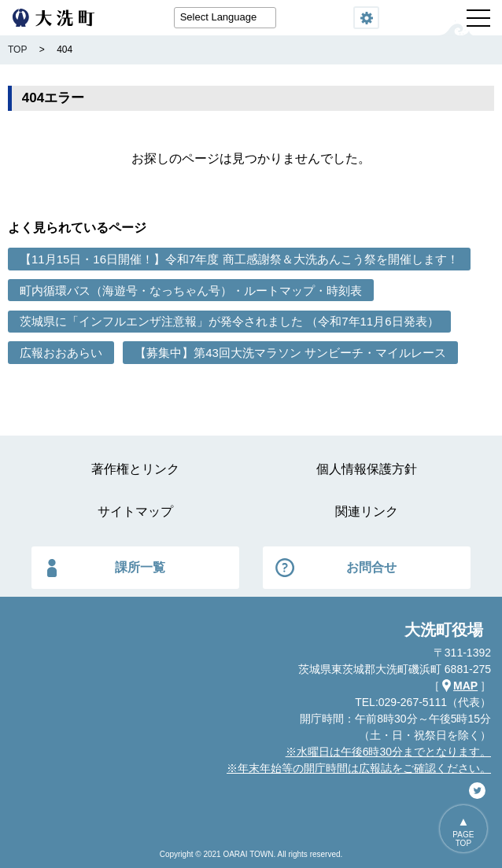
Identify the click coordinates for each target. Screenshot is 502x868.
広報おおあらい (61, 353)
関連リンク (367, 511)
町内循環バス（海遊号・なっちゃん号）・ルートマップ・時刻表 (191, 291)
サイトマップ (135, 511)
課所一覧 (140, 567)
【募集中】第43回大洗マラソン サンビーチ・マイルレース (290, 353)
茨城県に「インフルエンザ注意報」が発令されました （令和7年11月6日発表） (229, 321)
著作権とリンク (135, 469)
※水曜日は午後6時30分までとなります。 (388, 752)
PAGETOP (463, 839)
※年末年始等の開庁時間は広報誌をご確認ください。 (359, 768)
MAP (465, 686)
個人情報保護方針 (367, 469)
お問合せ (371, 567)
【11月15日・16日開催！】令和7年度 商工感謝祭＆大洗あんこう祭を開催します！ (239, 259)
